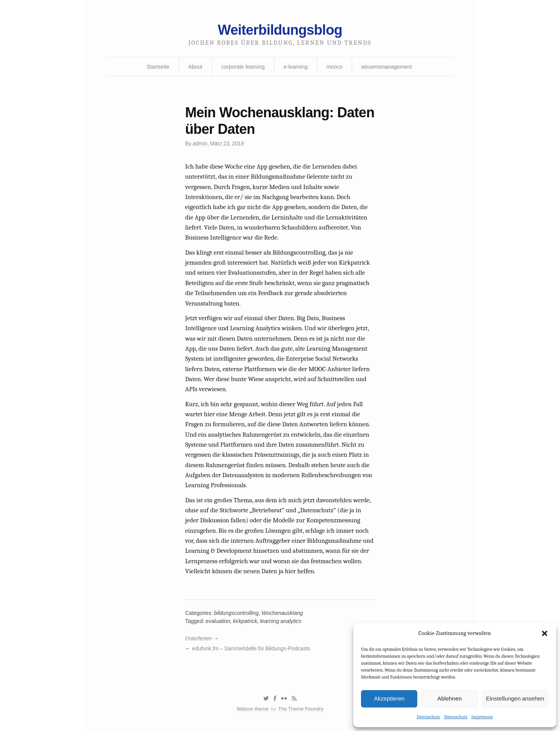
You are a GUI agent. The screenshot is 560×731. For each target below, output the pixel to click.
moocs (334, 67)
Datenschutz (428, 717)
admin (200, 143)
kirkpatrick (245, 621)
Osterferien (198, 638)
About (195, 67)
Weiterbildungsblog (280, 30)
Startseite (158, 67)
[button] (545, 633)
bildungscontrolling (236, 613)
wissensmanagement (387, 67)
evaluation (218, 621)
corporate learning (243, 67)
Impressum (482, 717)
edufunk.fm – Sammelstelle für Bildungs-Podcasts (251, 648)
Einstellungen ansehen (515, 698)
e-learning (295, 67)
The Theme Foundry (301, 709)
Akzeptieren (389, 698)
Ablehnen (450, 698)
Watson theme (252, 709)
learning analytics (281, 621)
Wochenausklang (282, 613)
